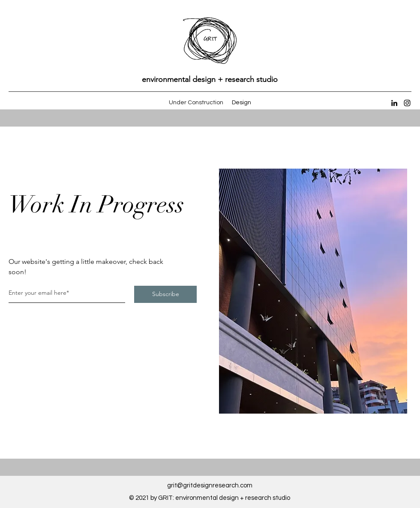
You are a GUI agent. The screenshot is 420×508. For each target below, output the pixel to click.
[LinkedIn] (394, 103)
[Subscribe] (165, 294)
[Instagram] (407, 103)
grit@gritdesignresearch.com (210, 485)
